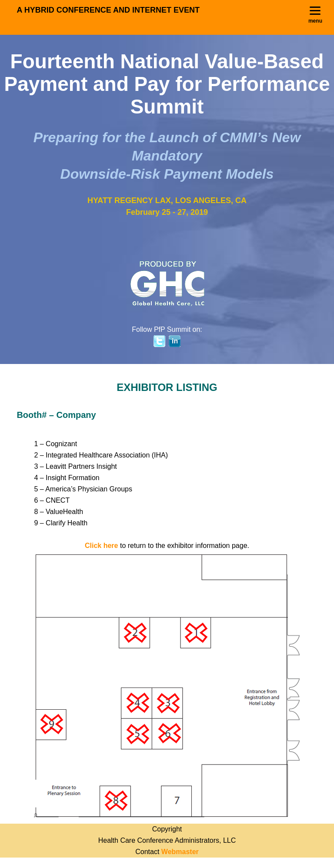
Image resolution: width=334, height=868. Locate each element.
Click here (101, 546)
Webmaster (180, 852)
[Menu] (315, 15)
